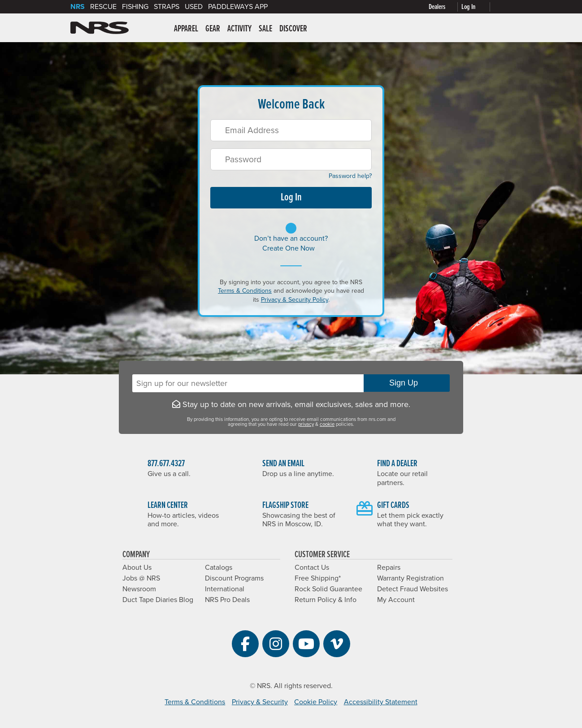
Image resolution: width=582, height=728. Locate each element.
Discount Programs (234, 578)
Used (194, 7)
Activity (239, 29)
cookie (327, 424)
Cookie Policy (316, 702)
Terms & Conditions (245, 291)
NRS (78, 7)
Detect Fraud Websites (413, 589)
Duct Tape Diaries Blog (158, 600)
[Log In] (478, 7)
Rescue (103, 7)
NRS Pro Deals (227, 600)
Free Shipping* (318, 578)
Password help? (347, 176)
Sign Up (407, 383)
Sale (265, 29)
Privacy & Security (260, 702)
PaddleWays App (238, 7)
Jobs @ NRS (141, 578)
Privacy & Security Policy (295, 300)
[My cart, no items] (503, 7)
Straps (167, 7)
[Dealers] (445, 7)
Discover (293, 29)
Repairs (389, 568)
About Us (137, 568)
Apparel (186, 29)
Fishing (135, 7)
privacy (306, 424)
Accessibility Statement (381, 702)
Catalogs (219, 568)
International (225, 589)
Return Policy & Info (326, 600)
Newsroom (139, 589)
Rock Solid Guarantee (328, 589)
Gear (213, 29)
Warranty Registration (410, 578)
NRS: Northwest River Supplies (100, 28)
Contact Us (312, 568)
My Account (396, 600)
